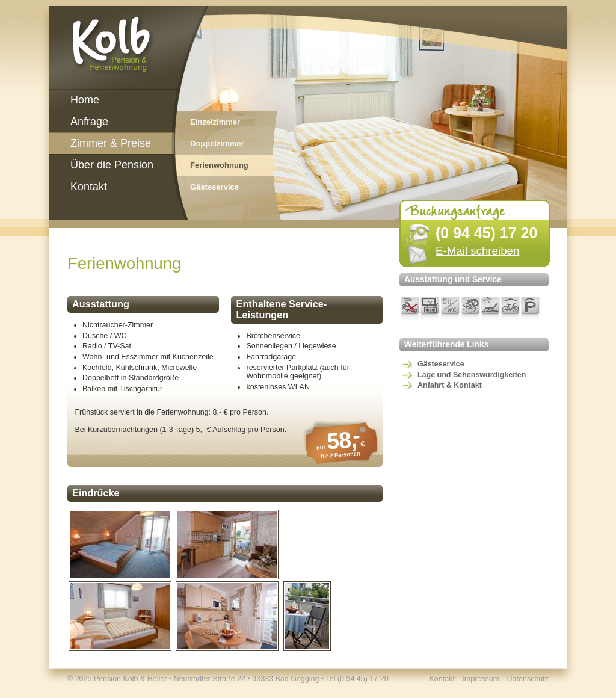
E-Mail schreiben (477, 251)
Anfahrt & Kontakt (450, 385)
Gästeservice (441, 364)
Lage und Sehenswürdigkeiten (472, 375)
